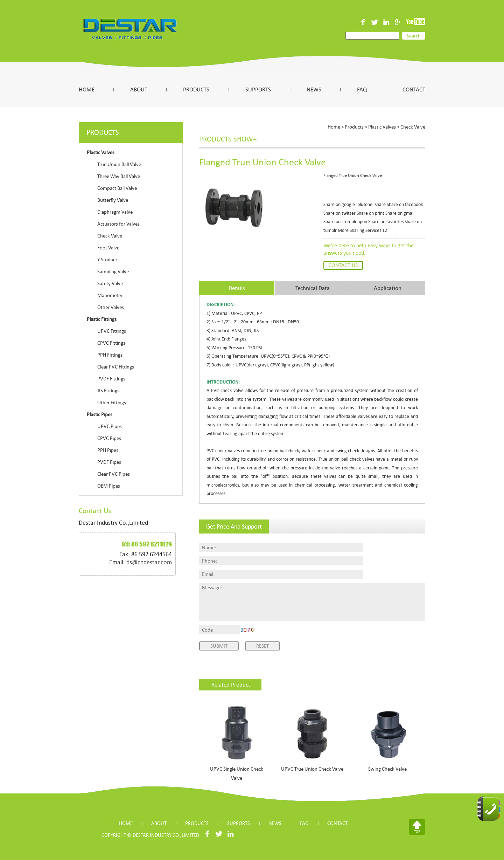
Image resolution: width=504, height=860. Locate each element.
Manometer (110, 295)
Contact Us (343, 265)
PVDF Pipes (109, 462)
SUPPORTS (258, 89)
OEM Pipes (109, 486)
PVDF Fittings (111, 379)
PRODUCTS (196, 89)
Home (334, 127)
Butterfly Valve (113, 200)
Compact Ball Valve (117, 188)
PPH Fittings (110, 355)
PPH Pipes (108, 450)
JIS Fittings (108, 391)
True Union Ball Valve (119, 164)
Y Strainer (107, 260)
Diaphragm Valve (115, 212)
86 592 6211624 (152, 544)
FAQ (362, 89)
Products (354, 127)
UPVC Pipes (110, 426)
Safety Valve (110, 283)
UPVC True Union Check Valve (312, 769)
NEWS (314, 89)
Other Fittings (112, 403)
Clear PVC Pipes (114, 474)
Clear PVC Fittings (116, 367)
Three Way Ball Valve (119, 176)
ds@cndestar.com (149, 562)
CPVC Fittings (111, 343)
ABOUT (139, 89)
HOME (87, 89)
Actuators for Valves (118, 224)
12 (385, 230)
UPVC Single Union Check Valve (237, 773)
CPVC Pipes (109, 438)
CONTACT (414, 89)
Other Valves (111, 307)
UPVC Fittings (112, 331)
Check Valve (110, 236)
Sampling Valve (113, 271)
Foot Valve (108, 248)
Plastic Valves (382, 127)
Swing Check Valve (387, 769)
